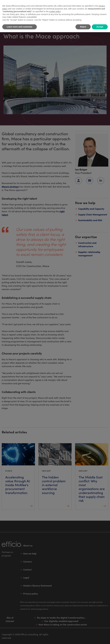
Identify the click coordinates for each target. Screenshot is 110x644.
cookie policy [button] (55, 11)
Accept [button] (100, 27)
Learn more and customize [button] (20, 27)
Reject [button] (83, 27)
